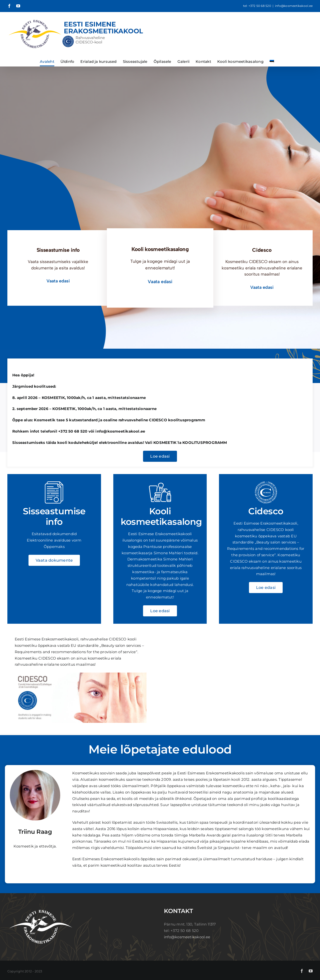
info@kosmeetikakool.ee (294, 6)
